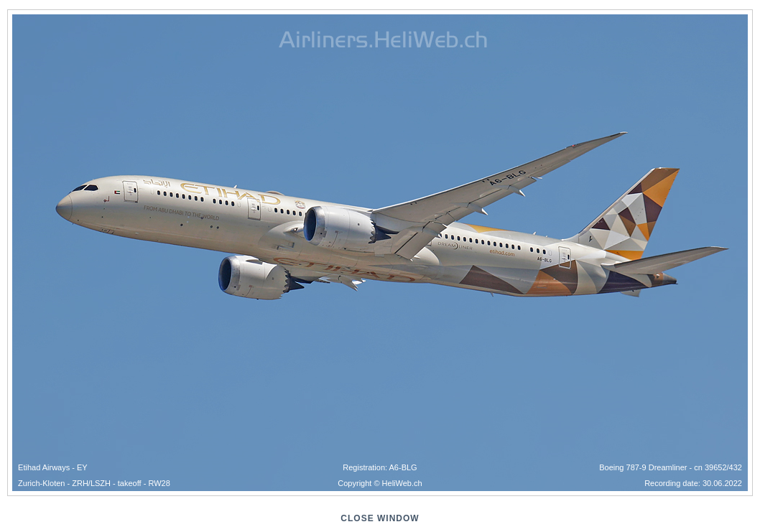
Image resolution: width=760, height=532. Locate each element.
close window (380, 518)
